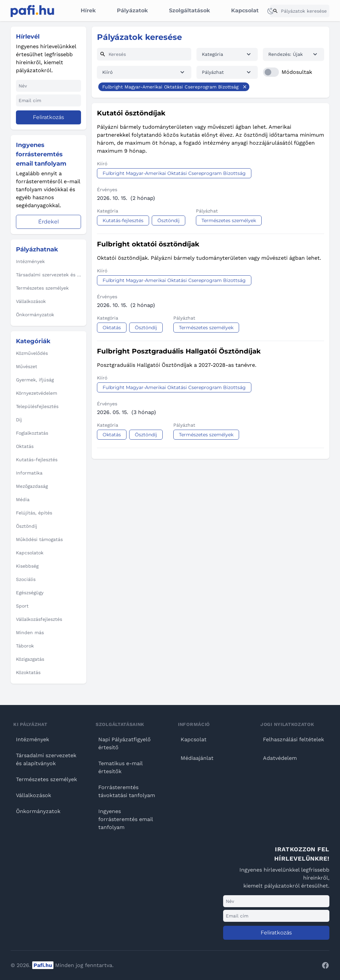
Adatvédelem (280, 758)
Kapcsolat (245, 10)
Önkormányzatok (38, 811)
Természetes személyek (46, 779)
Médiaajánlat (197, 758)
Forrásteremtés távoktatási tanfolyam (127, 791)
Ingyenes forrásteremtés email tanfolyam (126, 819)
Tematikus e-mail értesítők (120, 767)
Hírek (88, 10)
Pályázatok (132, 10)
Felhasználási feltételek (294, 739)
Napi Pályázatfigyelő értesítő (125, 743)
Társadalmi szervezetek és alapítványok (46, 759)
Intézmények (33, 739)
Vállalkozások (34, 795)
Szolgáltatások (189, 10)
